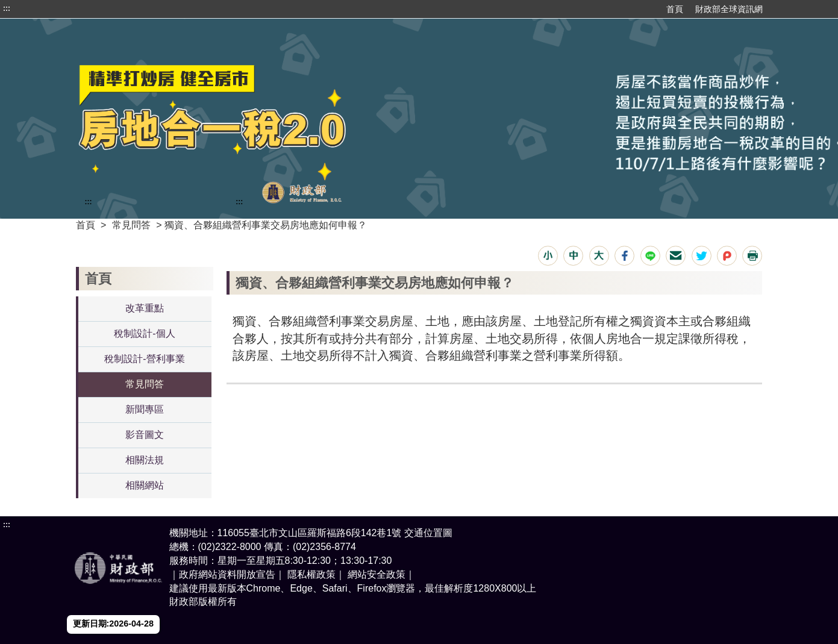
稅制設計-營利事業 (144, 359)
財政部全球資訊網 (729, 9)
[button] (548, 256)
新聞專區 (145, 409)
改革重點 (145, 308)
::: (7, 8)
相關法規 (145, 460)
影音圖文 (145, 435)
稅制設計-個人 (144, 333)
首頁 (675, 9)
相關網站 (145, 485)
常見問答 (131, 225)
